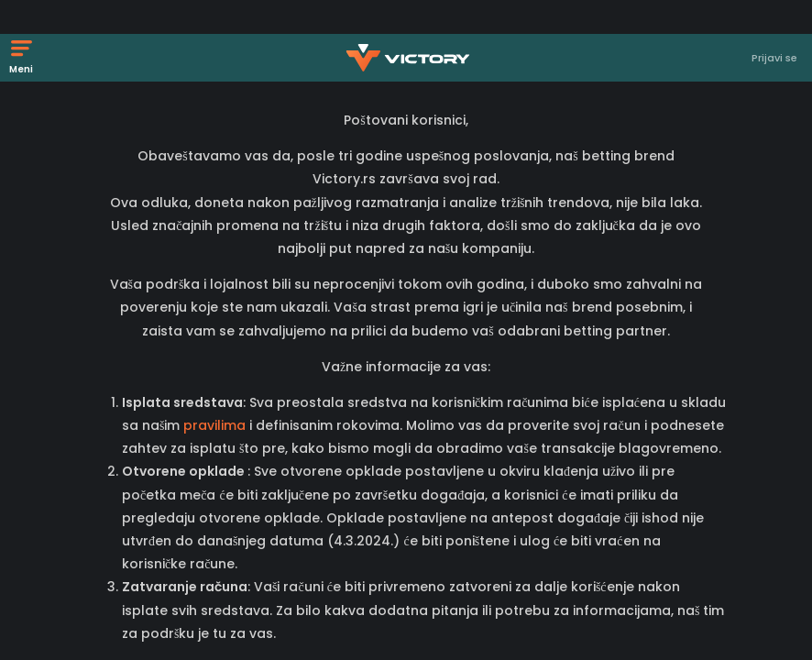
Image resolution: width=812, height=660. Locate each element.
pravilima (216, 425)
